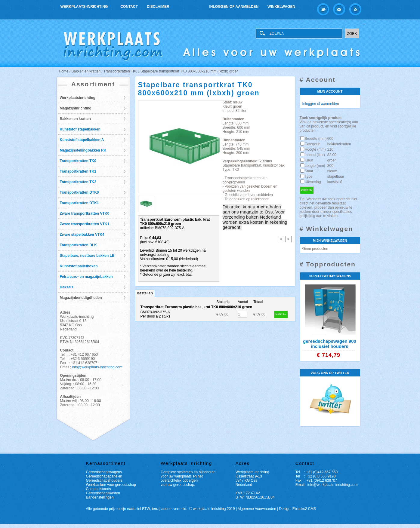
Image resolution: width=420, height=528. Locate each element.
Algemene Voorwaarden (257, 509)
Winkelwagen (281, 7)
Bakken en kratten (75, 119)
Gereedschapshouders (104, 480)
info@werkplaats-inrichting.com (97, 367)
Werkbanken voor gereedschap (111, 485)
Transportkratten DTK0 (79, 192)
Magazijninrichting (76, 108)
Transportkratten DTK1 (79, 203)
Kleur (309, 160)
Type (309, 177)
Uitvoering (313, 182)
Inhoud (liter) (315, 155)
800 (330, 166)
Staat (309, 171)
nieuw (332, 171)
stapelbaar (336, 177)
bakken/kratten (339, 144)
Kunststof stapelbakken (80, 129)
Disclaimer (158, 7)
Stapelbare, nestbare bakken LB (87, 256)
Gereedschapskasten (103, 493)
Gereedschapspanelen (104, 476)
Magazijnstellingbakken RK (83, 150)
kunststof (335, 182)
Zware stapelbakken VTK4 (82, 235)
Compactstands (99, 489)
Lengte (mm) (315, 166)
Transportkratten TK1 (78, 171)
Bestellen (145, 293)
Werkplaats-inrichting (85, 6)
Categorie (313, 144)
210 (330, 149)
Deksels (67, 287)
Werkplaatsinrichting (78, 98)
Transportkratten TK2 (78, 182)
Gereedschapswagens (104, 472)
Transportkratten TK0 (78, 161)
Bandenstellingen (100, 497)
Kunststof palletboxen (79, 266)
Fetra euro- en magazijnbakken (86, 277)
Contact (129, 7)
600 (330, 139)
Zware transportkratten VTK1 (85, 224)
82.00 (332, 155)
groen (332, 160)
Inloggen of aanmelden (234, 7)
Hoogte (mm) (315, 149)
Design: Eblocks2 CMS (298, 509)
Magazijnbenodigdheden (81, 298)
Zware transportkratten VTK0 (85, 213)
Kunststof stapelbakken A (82, 140)
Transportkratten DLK (78, 245)
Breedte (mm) (316, 139)
